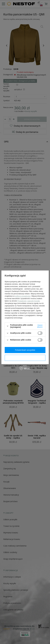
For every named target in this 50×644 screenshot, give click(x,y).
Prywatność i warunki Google (29, 301)
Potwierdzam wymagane (25, 358)
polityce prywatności (23, 296)
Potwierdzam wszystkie (25, 350)
